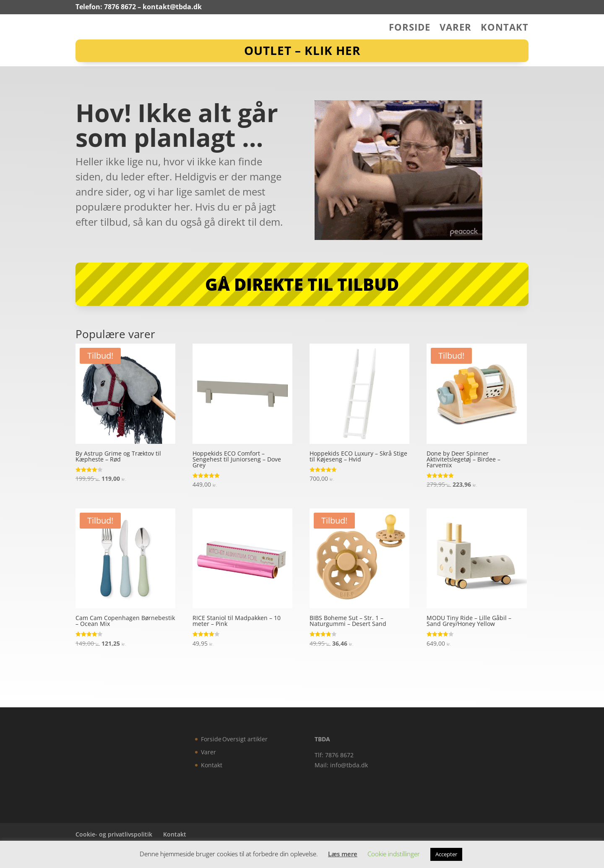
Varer (456, 29)
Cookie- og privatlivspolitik (114, 834)
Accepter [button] (446, 854)
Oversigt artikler (245, 739)
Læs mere (343, 854)
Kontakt (505, 29)
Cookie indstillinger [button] (394, 854)
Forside (410, 29)
